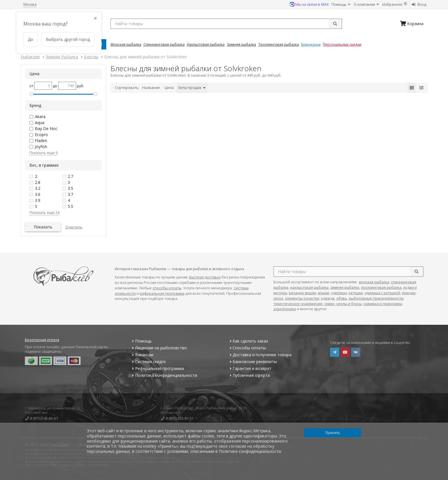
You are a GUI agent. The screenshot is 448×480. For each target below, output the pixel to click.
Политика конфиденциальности (164, 375)
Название (151, 88)
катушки (356, 293)
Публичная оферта (249, 375)
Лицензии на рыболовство (159, 348)
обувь (342, 298)
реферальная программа (162, 293)
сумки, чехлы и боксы (343, 304)
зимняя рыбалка (345, 287)
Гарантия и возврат (250, 368)
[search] (417, 272)
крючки (409, 293)
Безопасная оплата (42, 340)
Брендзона (311, 44)
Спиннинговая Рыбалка (164, 44)
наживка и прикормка (383, 304)
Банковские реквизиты (253, 362)
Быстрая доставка (205, 277)
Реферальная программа (157, 368)
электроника (285, 309)
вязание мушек (303, 293)
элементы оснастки (302, 298)
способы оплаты (167, 288)
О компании (366, 4)
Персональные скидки (342, 44)
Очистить (74, 227)
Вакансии (142, 355)
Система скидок (148, 362)
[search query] (226, 24)
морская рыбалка (374, 282)
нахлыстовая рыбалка (309, 287)
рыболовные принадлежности (376, 298)
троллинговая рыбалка (381, 287)
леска (278, 298)
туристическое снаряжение (298, 304)
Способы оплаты (247, 348)
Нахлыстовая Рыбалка (206, 44)
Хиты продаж (192, 88)
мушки (324, 293)
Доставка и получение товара (260, 355)
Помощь (341, 4)
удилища (339, 293)
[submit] (335, 24)
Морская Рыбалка (126, 44)
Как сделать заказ (248, 341)
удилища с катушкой (382, 293)
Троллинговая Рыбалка (279, 44)
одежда (328, 298)
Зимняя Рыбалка (241, 44)
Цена (169, 88)
